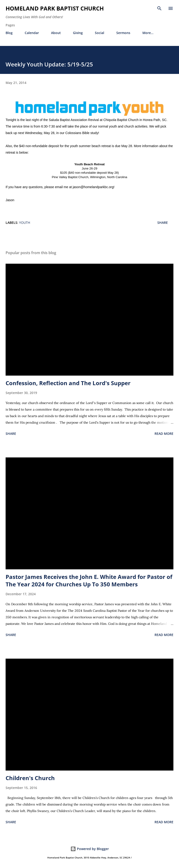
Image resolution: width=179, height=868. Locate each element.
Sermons (123, 33)
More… (148, 33)
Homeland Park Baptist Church (55, 8)
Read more (164, 434)
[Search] (159, 8)
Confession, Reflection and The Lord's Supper (68, 383)
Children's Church (30, 778)
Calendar (32, 33)
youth (25, 223)
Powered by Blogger (90, 849)
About (56, 33)
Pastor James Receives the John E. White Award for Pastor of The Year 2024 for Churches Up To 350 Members (89, 580)
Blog (9, 33)
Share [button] (163, 223)
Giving (78, 33)
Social (100, 33)
